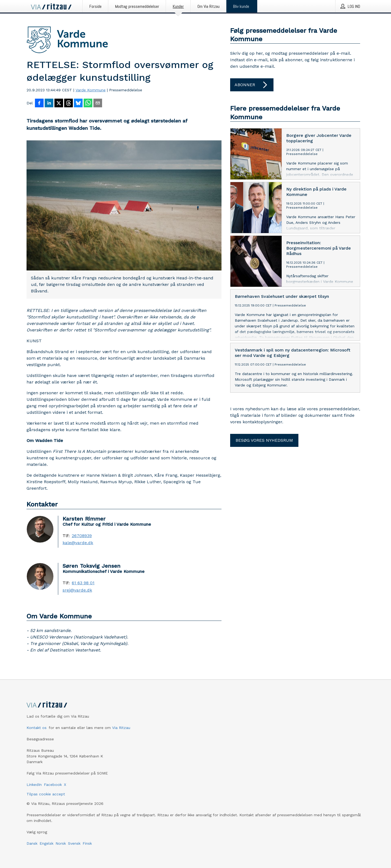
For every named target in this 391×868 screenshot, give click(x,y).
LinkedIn (34, 785)
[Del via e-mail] (98, 104)
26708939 (82, 536)
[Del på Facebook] (39, 104)
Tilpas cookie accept (46, 794)
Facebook (53, 785)
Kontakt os (37, 728)
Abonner (252, 85)
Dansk (32, 843)
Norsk (61, 843)
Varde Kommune (91, 90)
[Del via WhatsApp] (88, 104)
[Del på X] (59, 104)
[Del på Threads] (69, 104)
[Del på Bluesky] (78, 104)
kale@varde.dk (78, 543)
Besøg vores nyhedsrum (264, 440)
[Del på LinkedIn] (49, 104)
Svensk (74, 843)
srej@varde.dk (77, 590)
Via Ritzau (121, 728)
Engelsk (46, 843)
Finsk (87, 843)
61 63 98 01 (83, 583)
